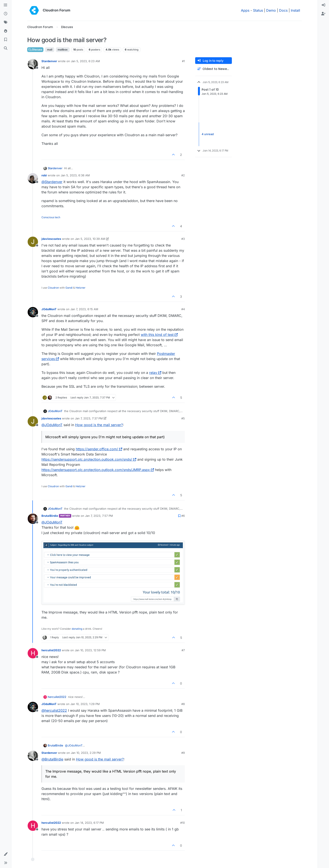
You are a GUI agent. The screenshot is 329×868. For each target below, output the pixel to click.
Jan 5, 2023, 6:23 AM (85, 61)
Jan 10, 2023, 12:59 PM (90, 650)
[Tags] (6, 22)
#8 (183, 704)
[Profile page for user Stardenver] (33, 64)
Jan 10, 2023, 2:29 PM (86, 753)
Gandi (69, 288)
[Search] (6, 48)
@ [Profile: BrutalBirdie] (52, 759)
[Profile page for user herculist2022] (33, 653)
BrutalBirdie (50, 516)
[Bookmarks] (6, 40)
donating (77, 629)
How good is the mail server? (99, 425)
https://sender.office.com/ (99, 449)
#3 (183, 239)
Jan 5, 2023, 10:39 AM (90, 239)
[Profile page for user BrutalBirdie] (33, 519)
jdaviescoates (51, 239)
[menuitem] (323, 5)
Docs (283, 10)
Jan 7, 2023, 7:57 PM (99, 516)
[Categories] (6, 5)
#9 (183, 753)
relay (155, 373)
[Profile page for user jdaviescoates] (33, 242)
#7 (183, 650)
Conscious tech (51, 217)
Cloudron (53, 288)
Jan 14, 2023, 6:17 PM (89, 823)
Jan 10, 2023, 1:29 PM (85, 704)
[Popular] (6, 31)
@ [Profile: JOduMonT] (52, 425)
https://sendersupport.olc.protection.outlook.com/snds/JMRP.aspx (98, 470)
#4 (183, 309)
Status (258, 10)
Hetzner (81, 288)
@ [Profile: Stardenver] (52, 182)
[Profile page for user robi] (33, 178)
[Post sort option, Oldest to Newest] (214, 69)
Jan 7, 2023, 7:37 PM (89, 418)
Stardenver (49, 61)
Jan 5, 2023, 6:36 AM (75, 175)
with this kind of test (159, 335)
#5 (183, 418)
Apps (245, 10)
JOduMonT (49, 309)
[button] (6, 854)
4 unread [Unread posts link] (208, 134)
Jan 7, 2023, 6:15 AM (84, 309)
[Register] (323, 14)
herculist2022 (51, 650)
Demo (271, 10)
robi (44, 175)
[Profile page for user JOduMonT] (33, 312)
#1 (183, 61)
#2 (183, 175)
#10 (183, 823)
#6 (183, 516)
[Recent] (6, 14)
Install (295, 10)
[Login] (323, 5)
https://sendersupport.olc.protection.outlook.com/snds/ (89, 459)
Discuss (35, 50)
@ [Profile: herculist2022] (54, 710)
